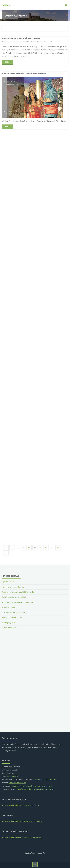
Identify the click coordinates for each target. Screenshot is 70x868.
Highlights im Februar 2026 (12, 617)
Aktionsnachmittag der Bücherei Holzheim (17, 602)
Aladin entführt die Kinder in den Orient (25, 74)
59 (29, 548)
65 (58, 548)
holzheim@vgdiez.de (14, 776)
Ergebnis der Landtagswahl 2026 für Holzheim (19, 592)
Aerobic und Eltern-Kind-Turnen (21, 38)
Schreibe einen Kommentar (43, 42)
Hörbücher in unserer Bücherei (13, 587)
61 (41, 548)
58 (23, 548)
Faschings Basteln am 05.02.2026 (14, 612)
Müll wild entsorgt (8, 607)
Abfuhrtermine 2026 (9, 628)
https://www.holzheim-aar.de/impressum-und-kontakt (22, 821)
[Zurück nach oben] (35, 864)
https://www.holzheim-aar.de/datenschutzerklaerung (22, 837)
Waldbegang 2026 (8, 623)
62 (46, 548)
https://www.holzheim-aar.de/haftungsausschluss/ (35, 789)
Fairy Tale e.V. (11, 81)
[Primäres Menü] (66, 5)
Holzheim (6, 5)
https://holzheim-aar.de (17, 783)
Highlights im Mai (8, 582)
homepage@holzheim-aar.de (46, 779)
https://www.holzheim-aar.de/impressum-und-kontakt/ (32, 786)
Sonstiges (8, 42)
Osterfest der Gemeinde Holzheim (14, 597)
